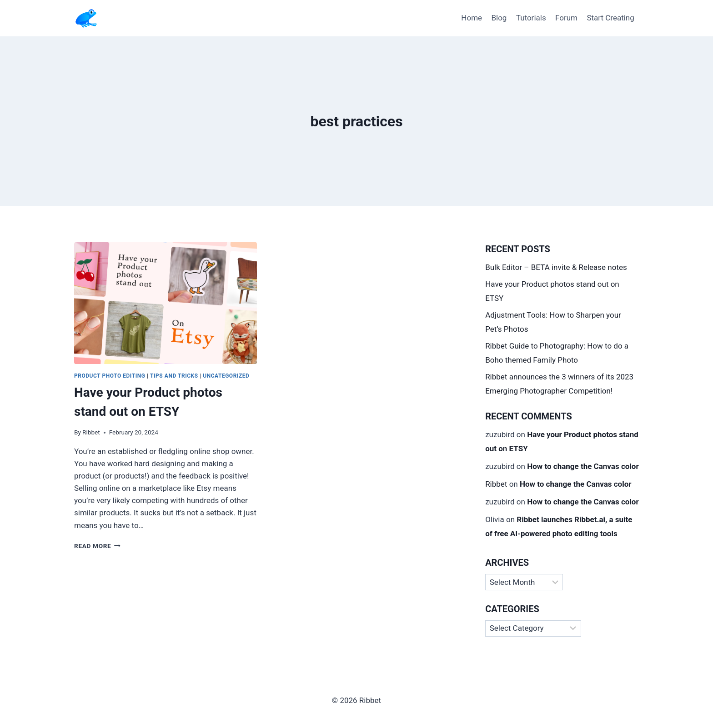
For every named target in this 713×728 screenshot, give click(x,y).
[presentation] (166, 303)
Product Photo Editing (110, 376)
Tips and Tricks (174, 376)
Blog (499, 18)
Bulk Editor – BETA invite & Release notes (556, 267)
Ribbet (91, 432)
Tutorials (531, 18)
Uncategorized (226, 376)
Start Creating (610, 18)
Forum (566, 18)
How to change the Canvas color (583, 466)
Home (472, 18)
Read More (97, 546)
